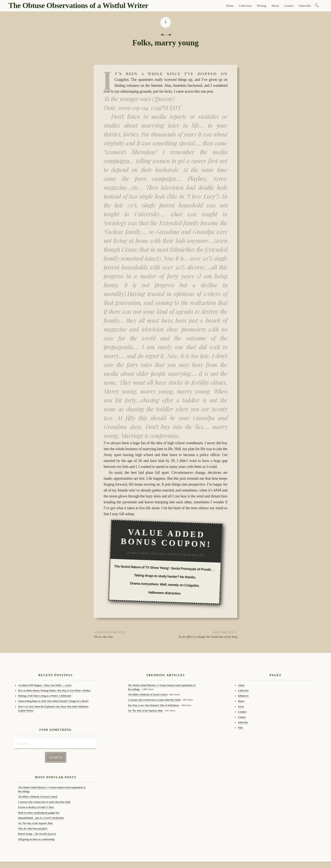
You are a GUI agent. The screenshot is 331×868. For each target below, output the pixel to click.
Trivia (241, 707)
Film (240, 728)
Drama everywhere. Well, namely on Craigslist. (165, 585)
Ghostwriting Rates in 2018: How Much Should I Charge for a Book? (53, 701)
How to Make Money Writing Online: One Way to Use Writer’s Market (54, 691)
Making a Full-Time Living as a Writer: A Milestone (45, 696)
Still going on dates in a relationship (36, 839)
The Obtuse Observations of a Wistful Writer (78, 5)
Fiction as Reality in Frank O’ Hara (36, 807)
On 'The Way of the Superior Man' (36, 823)
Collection (245, 6)
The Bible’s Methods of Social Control (38, 797)
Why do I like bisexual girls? (33, 829)
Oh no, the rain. (130, 634)
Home (230, 6)
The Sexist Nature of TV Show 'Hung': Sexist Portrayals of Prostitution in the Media (176, 568)
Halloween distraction (164, 593)
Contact (289, 6)
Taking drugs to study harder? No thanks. (165, 576)
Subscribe (305, 6)
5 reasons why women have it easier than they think (44, 802)
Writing (261, 6)
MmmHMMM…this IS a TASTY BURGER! (41, 818)
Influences (243, 696)
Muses (241, 701)
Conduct (242, 712)
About (275, 6)
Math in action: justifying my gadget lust (39, 813)
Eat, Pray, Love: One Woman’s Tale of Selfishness (153, 705)
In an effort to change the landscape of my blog (201, 634)
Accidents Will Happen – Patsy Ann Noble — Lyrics (45, 685)
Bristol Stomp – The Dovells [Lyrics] (37, 834)
